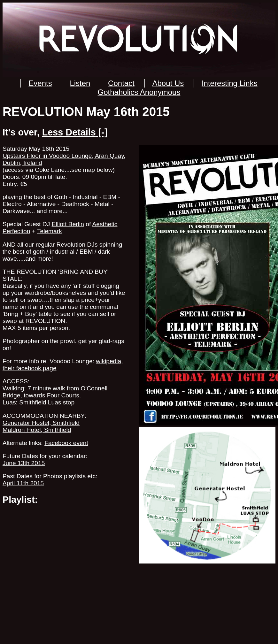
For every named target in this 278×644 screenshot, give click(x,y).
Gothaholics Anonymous (139, 92)
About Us (168, 83)
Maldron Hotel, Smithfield (37, 430)
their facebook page (30, 368)
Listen (80, 83)
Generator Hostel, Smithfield (41, 423)
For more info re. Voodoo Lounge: (48, 361)
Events (40, 83)
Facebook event (66, 443)
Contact (121, 83)
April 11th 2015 (23, 483)
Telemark (50, 231)
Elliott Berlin (68, 224)
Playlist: (20, 500)
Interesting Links (230, 83)
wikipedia (108, 361)
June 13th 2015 (24, 463)
